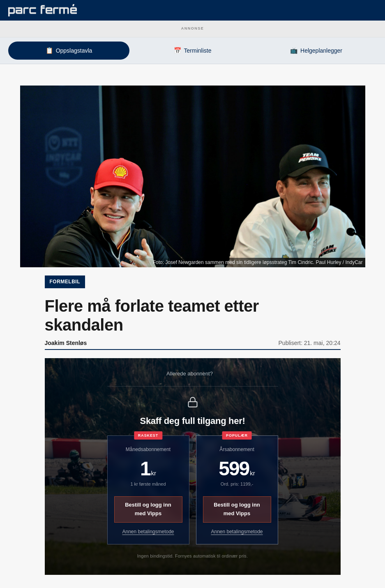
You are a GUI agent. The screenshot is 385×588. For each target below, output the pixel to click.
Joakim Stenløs (66, 343)
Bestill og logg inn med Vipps (148, 509)
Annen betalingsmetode (148, 532)
